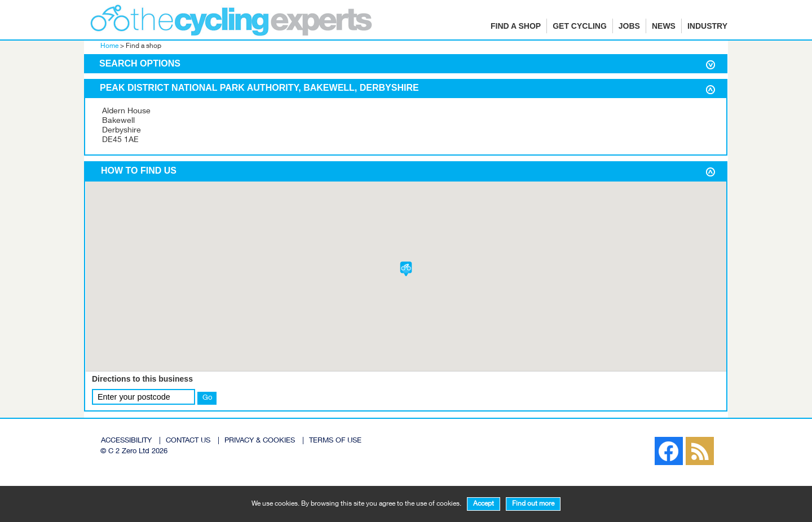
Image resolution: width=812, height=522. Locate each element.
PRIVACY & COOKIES (260, 441)
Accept (484, 504)
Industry (707, 26)
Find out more (533, 504)
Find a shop (516, 26)
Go (207, 398)
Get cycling (580, 26)
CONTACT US (188, 441)
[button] (406, 269)
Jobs (629, 26)
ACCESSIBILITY (126, 441)
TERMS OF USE (335, 441)
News (664, 26)
